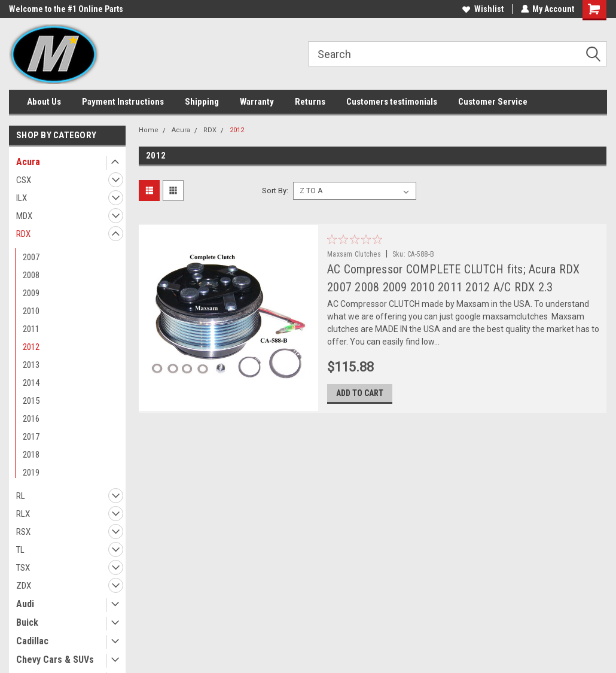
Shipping (202, 102)
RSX (23, 532)
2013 (31, 365)
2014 (31, 383)
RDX (23, 234)
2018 (31, 455)
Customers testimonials (392, 102)
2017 (31, 437)
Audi (25, 604)
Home (149, 130)
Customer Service (493, 102)
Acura (28, 162)
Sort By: (275, 191)
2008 (31, 275)
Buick (27, 622)
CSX (24, 180)
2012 (31, 347)
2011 (31, 329)
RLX (23, 514)
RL (21, 496)
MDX (24, 216)
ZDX (24, 586)
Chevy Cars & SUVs (55, 660)
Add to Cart (364, 394)
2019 (31, 473)
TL (20, 550)
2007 (31, 257)
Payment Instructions (123, 102)
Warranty (257, 102)
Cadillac (32, 641)
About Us (44, 102)
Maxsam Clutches (358, 254)
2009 (31, 293)
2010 (31, 311)
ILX (22, 198)
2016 (31, 419)
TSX (23, 568)
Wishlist (482, 9)
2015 (31, 401)
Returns (310, 102)
